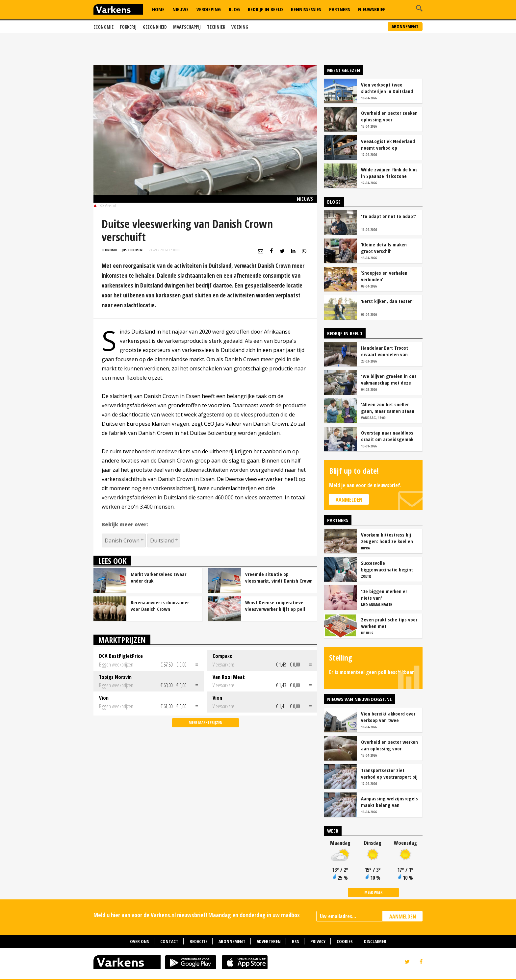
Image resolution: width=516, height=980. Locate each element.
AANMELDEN (403, 917)
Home (158, 9)
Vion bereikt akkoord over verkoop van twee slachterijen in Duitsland (388, 717)
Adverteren (269, 941)
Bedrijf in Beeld (265, 9)
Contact (169, 941)
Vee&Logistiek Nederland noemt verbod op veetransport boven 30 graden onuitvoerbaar (388, 144)
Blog (234, 9)
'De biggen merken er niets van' (384, 594)
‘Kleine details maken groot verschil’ (384, 248)
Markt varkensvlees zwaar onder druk (158, 577)
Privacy (318, 941)
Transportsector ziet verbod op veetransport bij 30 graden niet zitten (389, 773)
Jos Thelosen (132, 250)
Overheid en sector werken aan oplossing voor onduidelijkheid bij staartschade (389, 745)
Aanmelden (349, 500)
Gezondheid (155, 27)
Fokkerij (128, 27)
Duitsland (162, 540)
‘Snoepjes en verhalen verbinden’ (384, 276)
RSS (296, 941)
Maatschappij (187, 27)
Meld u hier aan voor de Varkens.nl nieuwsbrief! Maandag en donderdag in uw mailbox (197, 915)
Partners (340, 9)
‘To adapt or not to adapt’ (388, 216)
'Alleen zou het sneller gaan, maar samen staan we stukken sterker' (388, 408)
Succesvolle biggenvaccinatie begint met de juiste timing (387, 566)
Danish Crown (122, 540)
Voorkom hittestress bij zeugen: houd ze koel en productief (387, 538)
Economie (103, 27)
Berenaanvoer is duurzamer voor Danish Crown (160, 606)
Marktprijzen (122, 640)
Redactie (198, 941)
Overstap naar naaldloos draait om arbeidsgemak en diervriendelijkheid (387, 436)
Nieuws (181, 9)
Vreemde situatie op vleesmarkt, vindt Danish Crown (279, 577)
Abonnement (405, 26)
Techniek (216, 27)
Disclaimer (375, 941)
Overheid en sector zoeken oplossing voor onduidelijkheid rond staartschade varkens (389, 116)
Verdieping (209, 9)
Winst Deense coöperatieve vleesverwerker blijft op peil (275, 606)
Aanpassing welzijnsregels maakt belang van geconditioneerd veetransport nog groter (389, 802)
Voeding (240, 27)
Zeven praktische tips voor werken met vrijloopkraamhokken (389, 623)
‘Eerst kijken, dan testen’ (387, 301)
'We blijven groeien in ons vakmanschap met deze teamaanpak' (389, 379)
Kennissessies (306, 9)
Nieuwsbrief (372, 9)
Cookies (345, 941)
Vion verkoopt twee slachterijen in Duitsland (387, 88)
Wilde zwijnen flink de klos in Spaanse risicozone (389, 173)
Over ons (140, 941)
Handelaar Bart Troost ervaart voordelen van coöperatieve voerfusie (386, 351)
